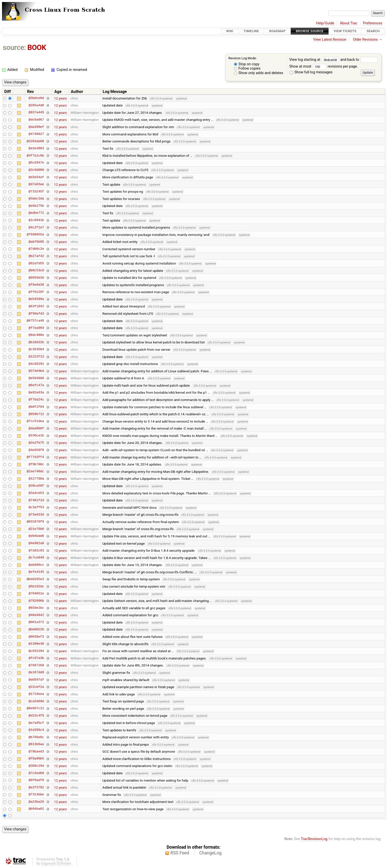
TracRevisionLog (314, 839)
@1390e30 (36, 644)
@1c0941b (36, 220)
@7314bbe (36, 795)
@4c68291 (36, 364)
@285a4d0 (36, 105)
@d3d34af (36, 177)
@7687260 (36, 665)
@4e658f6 (36, 450)
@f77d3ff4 (35, 457)
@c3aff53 (36, 507)
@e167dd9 (36, 673)
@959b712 (36, 414)
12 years (60, 98)
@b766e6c (36, 737)
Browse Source (310, 31)
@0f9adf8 (36, 780)
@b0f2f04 (36, 407)
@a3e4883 (36, 148)
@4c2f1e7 (36, 227)
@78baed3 (36, 751)
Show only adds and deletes (259, 73)
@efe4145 (36, 572)
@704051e (36, 594)
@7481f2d (36, 500)
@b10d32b (36, 342)
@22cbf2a (36, 687)
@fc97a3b (36, 658)
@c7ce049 (36, 558)
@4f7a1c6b (35, 156)
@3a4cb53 (36, 493)
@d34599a (36, 299)
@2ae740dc (35, 472)
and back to (359, 60)
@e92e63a (36, 392)
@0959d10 (36, 278)
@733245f (36, 191)
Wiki (230, 31)
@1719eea (36, 694)
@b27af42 (36, 256)
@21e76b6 (36, 529)
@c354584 (36, 349)
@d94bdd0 (36, 536)
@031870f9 (35, 522)
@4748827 (36, 134)
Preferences (373, 23)
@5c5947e (36, 163)
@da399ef (36, 127)
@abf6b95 (36, 242)
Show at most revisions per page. (324, 66)
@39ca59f (36, 486)
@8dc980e (36, 335)
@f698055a (35, 235)
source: (14, 47)
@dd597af (36, 680)
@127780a (36, 479)
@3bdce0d (36, 98)
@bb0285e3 (35, 579)
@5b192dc (36, 586)
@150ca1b (36, 436)
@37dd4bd (36, 371)
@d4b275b (36, 206)
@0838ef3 (36, 637)
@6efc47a (36, 385)
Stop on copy (247, 64)
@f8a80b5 (36, 759)
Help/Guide (325, 23)
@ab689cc (36, 565)
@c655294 (36, 651)
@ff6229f (36, 292)
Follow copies (247, 68)
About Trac (349, 23)
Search (373, 31)
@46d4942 (36, 615)
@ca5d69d (36, 701)
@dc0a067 (36, 120)
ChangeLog (210, 853)
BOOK (37, 47)
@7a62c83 (36, 550)
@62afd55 (36, 263)
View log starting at (315, 60)
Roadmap (277, 31)
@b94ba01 (36, 809)
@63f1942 (36, 306)
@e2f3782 (36, 787)
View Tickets (345, 31)
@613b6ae (36, 744)
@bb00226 (36, 629)
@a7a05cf (36, 723)
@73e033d (36, 515)
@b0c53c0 (36, 271)
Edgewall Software (56, 864)
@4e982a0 (36, 543)
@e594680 (36, 378)
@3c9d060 (36, 170)
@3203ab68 (35, 141)
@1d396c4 (36, 730)
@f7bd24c (36, 400)
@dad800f (36, 428)
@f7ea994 (36, 328)
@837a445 (36, 113)
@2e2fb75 (36, 443)
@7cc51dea (35, 421)
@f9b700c (36, 464)
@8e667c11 (35, 708)
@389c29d (36, 766)
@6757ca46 (35, 321)
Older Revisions (365, 40)
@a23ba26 (36, 802)
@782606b (36, 601)
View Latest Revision (330, 40)
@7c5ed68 (36, 773)
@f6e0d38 (36, 285)
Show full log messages (311, 72)
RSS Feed (180, 853)
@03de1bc (36, 608)
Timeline (251, 31)
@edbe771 (36, 213)
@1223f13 (36, 357)
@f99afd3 (36, 314)
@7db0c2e (36, 249)
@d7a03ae (36, 184)
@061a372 (36, 622)
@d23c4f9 (36, 716)
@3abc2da (36, 199)
